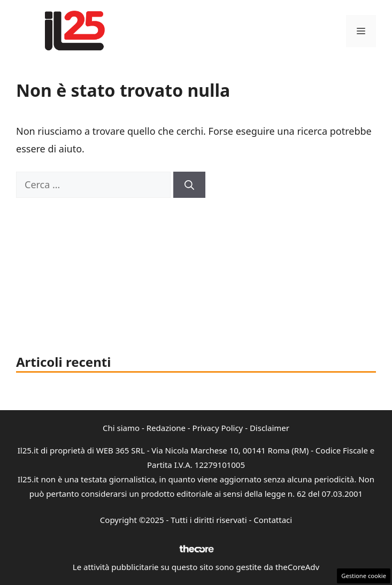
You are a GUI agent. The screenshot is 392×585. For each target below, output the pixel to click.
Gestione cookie (364, 576)
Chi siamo (121, 428)
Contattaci (273, 520)
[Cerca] (189, 185)
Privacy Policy (218, 428)
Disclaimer (270, 428)
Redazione (166, 428)
